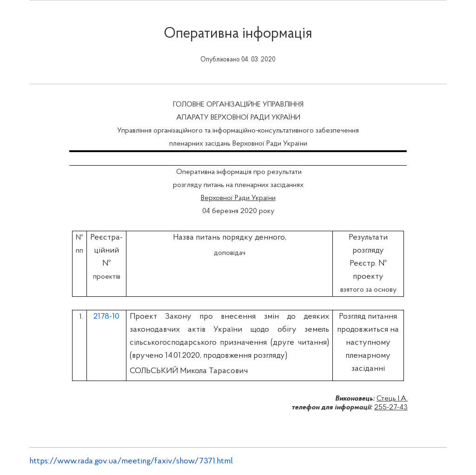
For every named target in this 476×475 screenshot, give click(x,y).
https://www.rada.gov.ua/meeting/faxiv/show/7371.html (131, 461)
